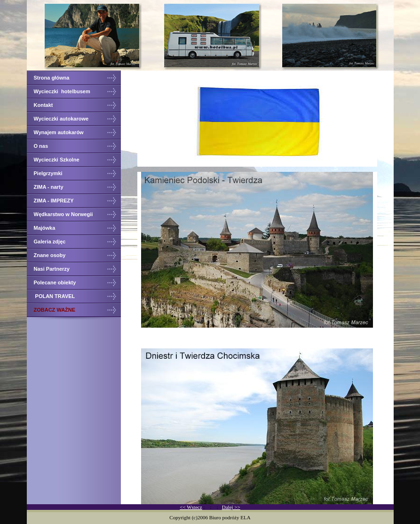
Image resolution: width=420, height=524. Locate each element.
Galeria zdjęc (50, 242)
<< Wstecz (191, 507)
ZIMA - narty (49, 187)
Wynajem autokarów (59, 132)
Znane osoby (51, 255)
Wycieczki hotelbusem (63, 91)
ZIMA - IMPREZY (55, 201)
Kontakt (44, 105)
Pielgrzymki (48, 173)
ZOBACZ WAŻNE (55, 310)
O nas (41, 146)
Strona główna (52, 78)
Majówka (45, 228)
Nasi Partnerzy (52, 269)
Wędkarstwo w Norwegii (63, 214)
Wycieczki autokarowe (62, 119)
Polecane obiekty (55, 282)
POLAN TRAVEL (55, 296)
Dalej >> (231, 507)
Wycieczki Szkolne (57, 160)
